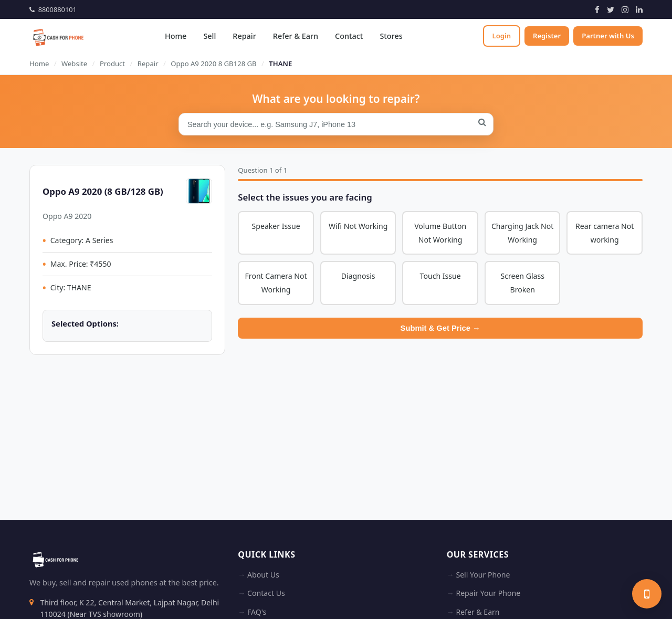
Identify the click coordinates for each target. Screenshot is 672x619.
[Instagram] (625, 9)
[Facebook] (597, 9)
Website (74, 64)
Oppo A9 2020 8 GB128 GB (213, 64)
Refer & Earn (296, 36)
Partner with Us (608, 36)
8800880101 (53, 9)
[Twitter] (611, 9)
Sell (209, 36)
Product (112, 64)
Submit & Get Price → (440, 328)
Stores (391, 36)
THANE (280, 64)
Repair (244, 36)
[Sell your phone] (647, 594)
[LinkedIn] (639, 9)
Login (501, 36)
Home (176, 36)
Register (547, 36)
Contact (349, 36)
